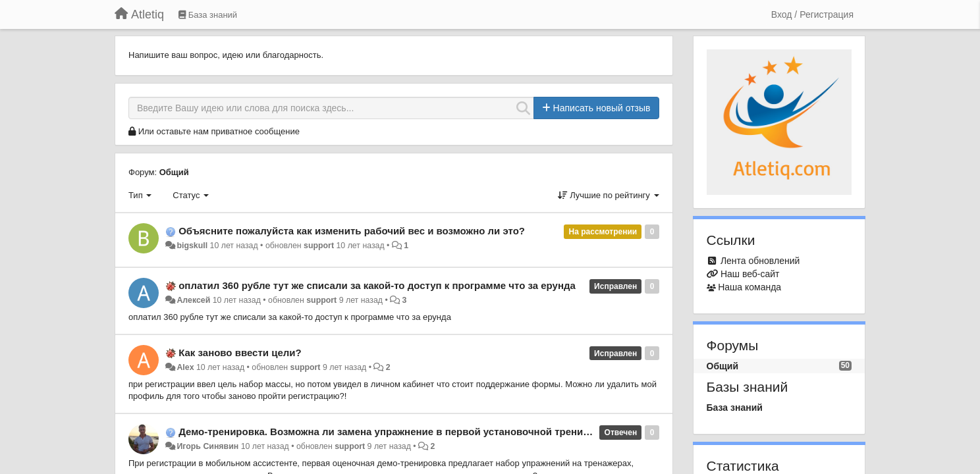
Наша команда (749, 287)
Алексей (193, 300)
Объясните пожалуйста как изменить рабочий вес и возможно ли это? (352, 231)
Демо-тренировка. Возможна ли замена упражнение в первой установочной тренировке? (398, 432)
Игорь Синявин (207, 446)
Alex (185, 367)
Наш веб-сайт (750, 274)
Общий (174, 172)
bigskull (192, 246)
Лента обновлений (760, 261)
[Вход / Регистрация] (812, 14)
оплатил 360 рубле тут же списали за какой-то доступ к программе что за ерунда (377, 285)
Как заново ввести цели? (240, 353)
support (319, 246)
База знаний (735, 408)
